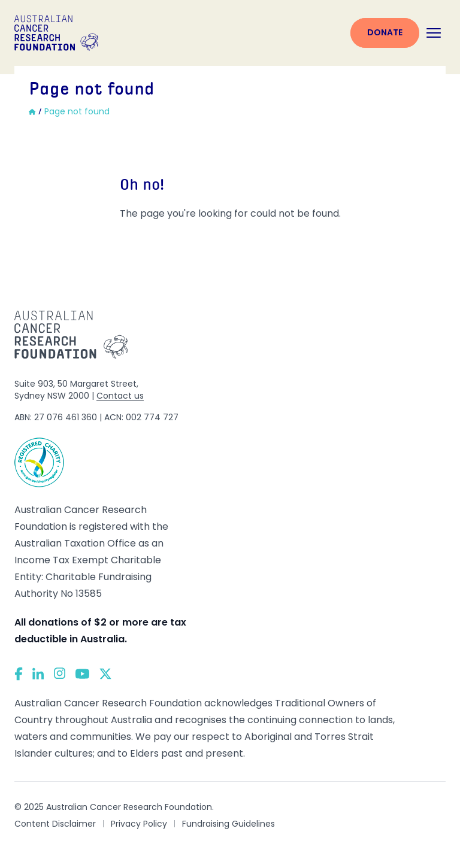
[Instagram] (60, 673)
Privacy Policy (139, 824)
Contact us (120, 396)
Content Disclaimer (55, 824)
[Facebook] (19, 674)
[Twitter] (105, 674)
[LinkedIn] (38, 673)
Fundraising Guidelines (229, 824)
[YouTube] (82, 674)
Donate (385, 32)
